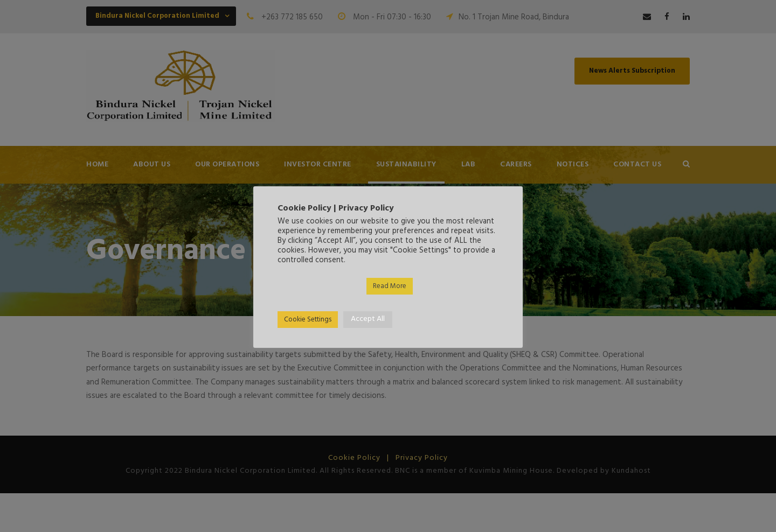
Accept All (368, 319)
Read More (390, 286)
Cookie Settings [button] (308, 320)
